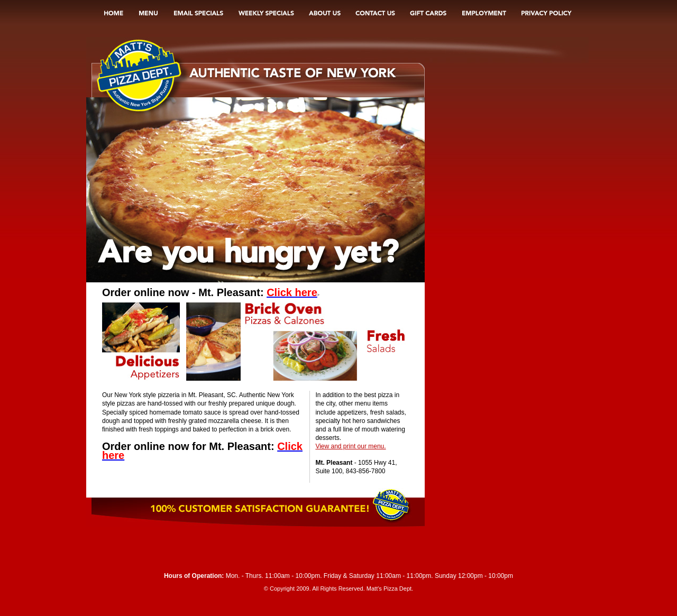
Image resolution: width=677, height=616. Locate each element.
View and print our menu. (350, 446)
